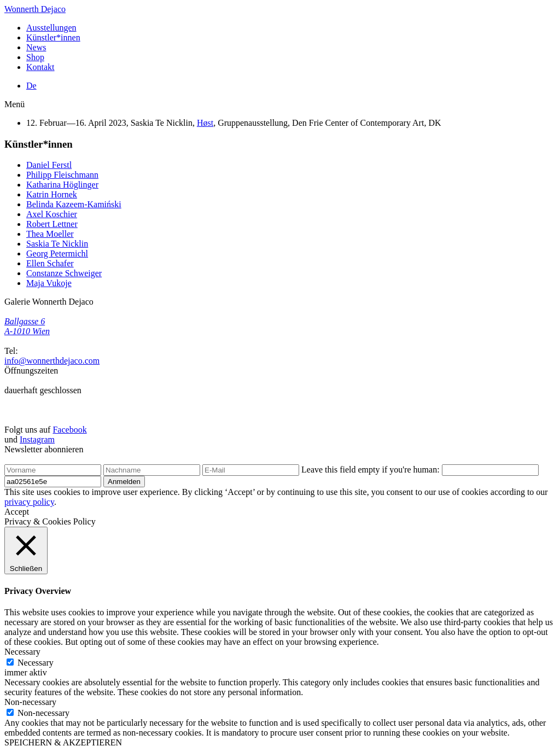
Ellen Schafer (50, 263)
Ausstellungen (51, 28)
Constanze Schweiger (64, 273)
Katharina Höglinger (62, 185)
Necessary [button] (22, 652)
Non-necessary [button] (30, 702)
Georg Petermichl (57, 253)
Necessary (36, 663)
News (36, 47)
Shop (35, 57)
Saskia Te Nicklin (57, 244)
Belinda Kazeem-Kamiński (74, 204)
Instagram (37, 439)
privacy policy (29, 502)
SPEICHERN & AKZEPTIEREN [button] (63, 742)
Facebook (69, 430)
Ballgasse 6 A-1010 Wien (27, 326)
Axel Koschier (52, 214)
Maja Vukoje (49, 283)
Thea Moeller (50, 234)
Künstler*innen (53, 37)
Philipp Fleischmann (62, 175)
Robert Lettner (52, 224)
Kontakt (40, 67)
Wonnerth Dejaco (35, 9)
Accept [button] (17, 512)
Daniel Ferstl (49, 165)
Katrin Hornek (52, 194)
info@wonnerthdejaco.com (52, 361)
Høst (205, 123)
